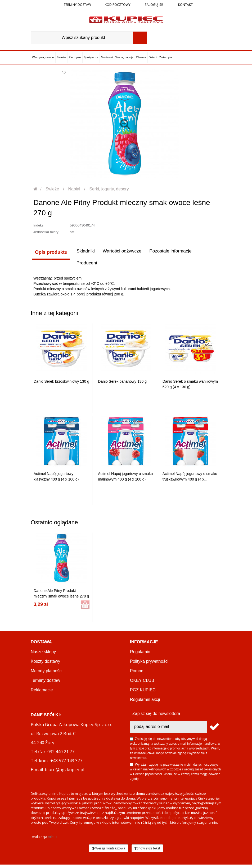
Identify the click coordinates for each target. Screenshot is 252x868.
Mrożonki (107, 57)
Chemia (141, 57)
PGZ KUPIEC (143, 693)
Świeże (61, 57)
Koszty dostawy (45, 665)
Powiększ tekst (147, 852)
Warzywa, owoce (43, 57)
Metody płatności (47, 674)
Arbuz (53, 840)
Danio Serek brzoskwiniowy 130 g (61, 385)
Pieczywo (75, 57)
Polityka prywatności (149, 665)
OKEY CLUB (142, 684)
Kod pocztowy (118, 5)
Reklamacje (42, 693)
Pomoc (137, 674)
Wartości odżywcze (121, 252)
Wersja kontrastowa (109, 852)
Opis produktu (50, 252)
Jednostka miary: (46, 232)
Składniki (83, 252)
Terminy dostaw (77, 5)
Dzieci (153, 57)
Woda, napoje (124, 57)
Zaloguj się (154, 5)
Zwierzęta (165, 57)
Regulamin (140, 655)
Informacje (144, 645)
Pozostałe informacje (171, 252)
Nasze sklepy (43, 655)
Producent (44, 266)
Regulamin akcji (145, 703)
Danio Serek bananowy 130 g (122, 385)
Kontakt (185, 5)
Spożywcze (91, 57)
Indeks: (39, 225)
